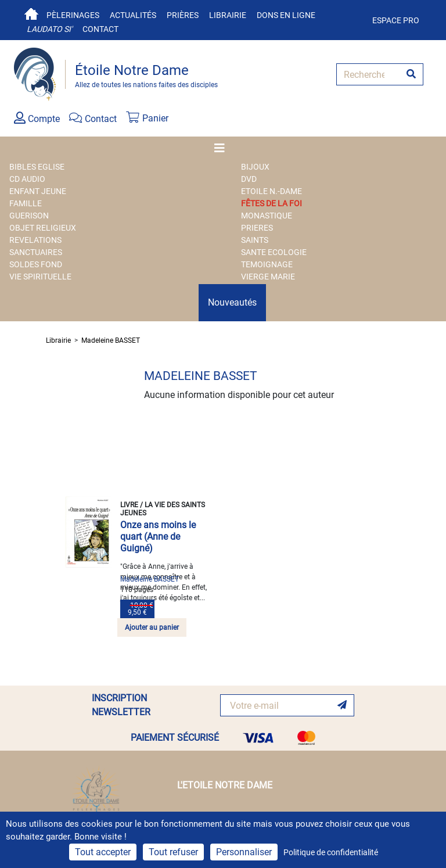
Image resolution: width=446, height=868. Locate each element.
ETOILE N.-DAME (271, 191)
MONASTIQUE (267, 216)
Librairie (228, 15)
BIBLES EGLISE (37, 167)
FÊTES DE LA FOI (271, 203)
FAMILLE (26, 203)
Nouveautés (232, 302)
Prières (183, 15)
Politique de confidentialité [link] (331, 852)
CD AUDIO (27, 179)
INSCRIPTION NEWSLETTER (121, 705)
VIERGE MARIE (268, 277)
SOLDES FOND (36, 264)
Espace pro (396, 20)
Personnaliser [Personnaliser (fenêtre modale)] (244, 852)
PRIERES (257, 228)
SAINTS (255, 240)
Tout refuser (173, 852)
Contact (100, 29)
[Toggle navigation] (223, 148)
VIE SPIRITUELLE (40, 277)
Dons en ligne (286, 15)
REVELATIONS (35, 240)
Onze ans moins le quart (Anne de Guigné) (158, 537)
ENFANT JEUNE (38, 191)
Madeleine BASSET (111, 340)
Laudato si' (49, 29)
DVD (249, 179)
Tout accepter (103, 852)
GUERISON (29, 216)
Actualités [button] (133, 15)
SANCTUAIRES (36, 252)
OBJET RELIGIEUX (43, 228)
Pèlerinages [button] (73, 15)
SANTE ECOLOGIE (274, 252)
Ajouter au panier (152, 627)
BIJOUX (255, 167)
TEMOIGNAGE (267, 264)
